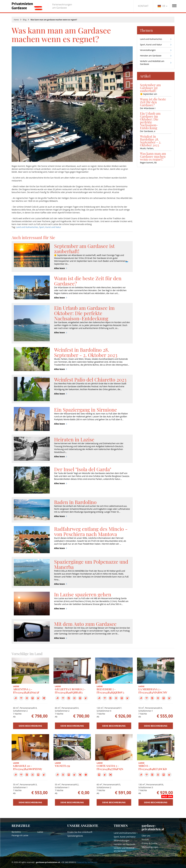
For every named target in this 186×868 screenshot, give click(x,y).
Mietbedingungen (150, 847)
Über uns (146, 836)
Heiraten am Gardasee (151, 56)
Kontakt (145, 839)
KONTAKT (143, 6)
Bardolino (16, 832)
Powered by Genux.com (87, 862)
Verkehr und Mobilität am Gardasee (152, 63)
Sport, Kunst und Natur (50, 227)
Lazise (40, 832)
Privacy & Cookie (149, 843)
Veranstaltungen (148, 50)
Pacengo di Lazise (20, 835)
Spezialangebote (75, 836)
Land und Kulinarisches (27, 227)
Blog (25, 20)
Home (16, 20)
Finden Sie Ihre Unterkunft (80, 832)
